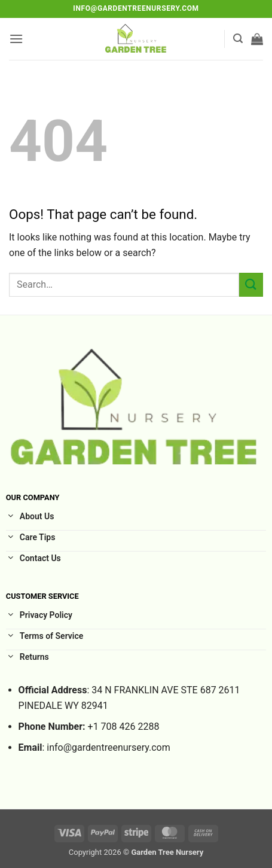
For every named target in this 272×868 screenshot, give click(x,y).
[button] (16, 39)
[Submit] (251, 284)
